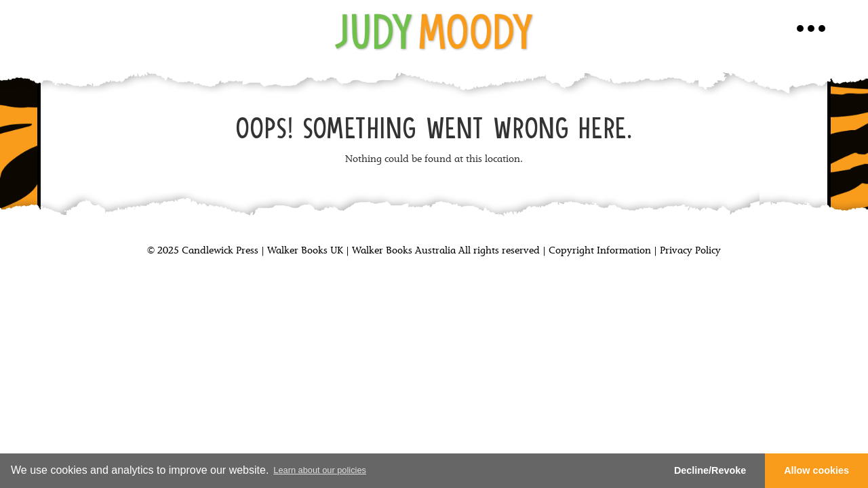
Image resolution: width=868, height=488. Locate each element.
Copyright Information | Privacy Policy (635, 251)
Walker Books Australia (404, 251)
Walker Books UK (305, 251)
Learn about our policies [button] (320, 470)
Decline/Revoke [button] (710, 470)
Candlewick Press (219, 251)
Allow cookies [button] (816, 470)
